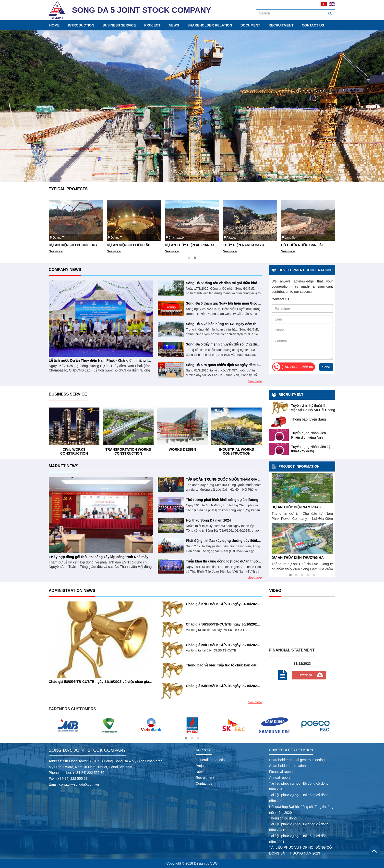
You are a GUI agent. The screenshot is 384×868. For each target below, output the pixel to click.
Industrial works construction (74, 451)
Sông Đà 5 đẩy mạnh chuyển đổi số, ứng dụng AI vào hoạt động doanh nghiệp (250, 344)
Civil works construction (128, 451)
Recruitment (281, 25)
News (174, 25)
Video (275, 591)
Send (326, 367)
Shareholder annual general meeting (297, 760)
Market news (64, 466)
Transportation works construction (182, 451)
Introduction (81, 25)
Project (152, 25)
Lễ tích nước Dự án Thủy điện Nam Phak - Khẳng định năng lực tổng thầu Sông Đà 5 (117, 360)
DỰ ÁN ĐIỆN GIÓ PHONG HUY (131, 245)
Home (54, 25)
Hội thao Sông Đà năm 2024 (208, 520)
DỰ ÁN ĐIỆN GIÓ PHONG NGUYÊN (77, 245)
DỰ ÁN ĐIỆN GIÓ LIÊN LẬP (186, 245)
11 (209, 171)
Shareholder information (287, 766)
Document (250, 25)
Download (305, 675)
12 (213, 171)
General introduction (211, 760)
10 (205, 171)
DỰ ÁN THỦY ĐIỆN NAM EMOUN (280, 558)
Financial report (281, 772)
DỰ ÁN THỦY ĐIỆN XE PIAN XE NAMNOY (256, 245)
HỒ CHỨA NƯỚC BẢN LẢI (274, 507)
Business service (119, 25)
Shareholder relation (210, 25)
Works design (236, 449)
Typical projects (68, 189)
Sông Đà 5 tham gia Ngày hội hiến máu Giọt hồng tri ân (231, 303)
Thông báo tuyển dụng (309, 419)
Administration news (72, 591)
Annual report (279, 778)
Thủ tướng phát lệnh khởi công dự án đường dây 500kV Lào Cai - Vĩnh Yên (246, 500)
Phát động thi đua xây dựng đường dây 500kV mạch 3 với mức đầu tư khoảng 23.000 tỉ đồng (261, 541)
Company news (65, 270)
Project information (299, 466)
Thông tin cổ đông (283, 818)
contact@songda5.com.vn (79, 784)
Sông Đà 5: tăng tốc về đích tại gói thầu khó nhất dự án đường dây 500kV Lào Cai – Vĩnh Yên (261, 283)
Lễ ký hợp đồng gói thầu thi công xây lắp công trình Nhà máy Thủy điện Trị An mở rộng (120, 557)
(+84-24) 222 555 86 (89, 773)
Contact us (313, 25)
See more (56, 251)
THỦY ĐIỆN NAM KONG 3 (301, 245)
